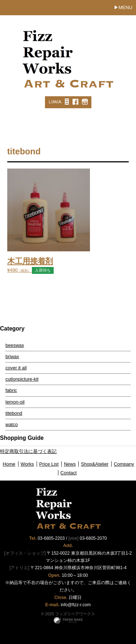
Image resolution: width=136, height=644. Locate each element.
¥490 (68, 259)
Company (124, 464)
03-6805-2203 (51, 538)
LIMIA (55, 102)
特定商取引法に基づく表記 (28, 451)
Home (9, 464)
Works (27, 464)
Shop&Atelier (95, 464)
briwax (12, 357)
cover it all (16, 368)
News (70, 464)
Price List (49, 464)
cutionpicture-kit (22, 379)
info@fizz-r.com (76, 605)
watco (12, 424)
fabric (11, 390)
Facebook (75, 102)
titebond (14, 413)
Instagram (85, 102)
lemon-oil (15, 402)
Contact (69, 473)
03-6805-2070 (93, 538)
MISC (67, 102)
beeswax (15, 345)
